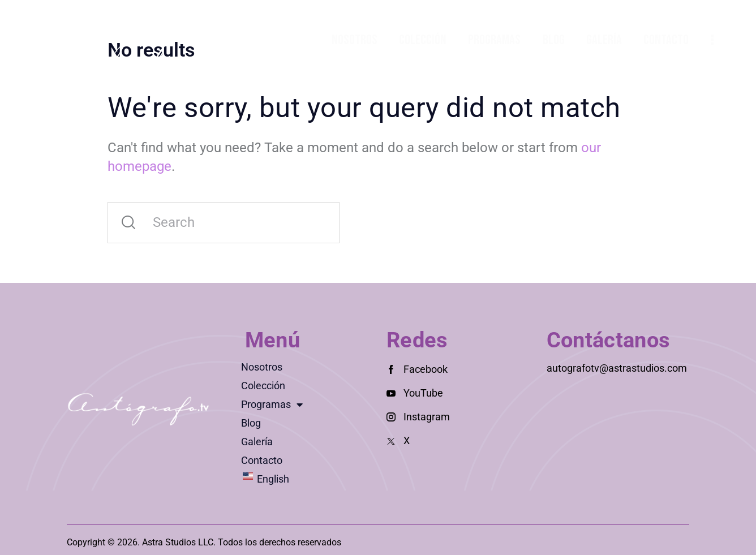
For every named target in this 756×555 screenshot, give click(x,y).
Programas (272, 405)
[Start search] (128, 223)
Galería (257, 442)
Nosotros (262, 367)
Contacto (262, 460)
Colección (263, 386)
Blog (251, 423)
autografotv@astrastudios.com (617, 368)
